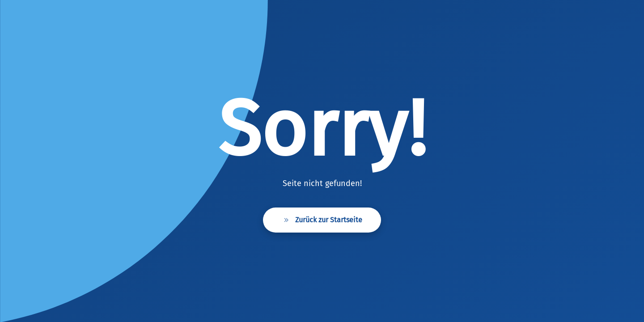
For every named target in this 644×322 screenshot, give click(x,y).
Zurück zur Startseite (322, 220)
